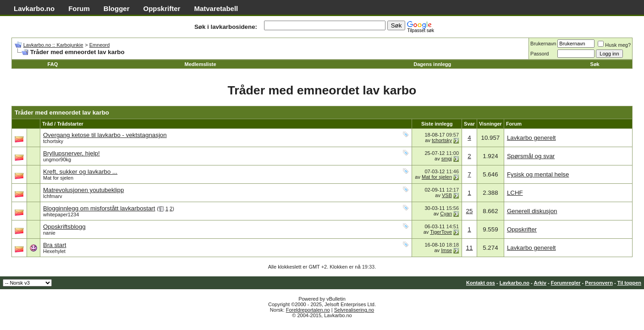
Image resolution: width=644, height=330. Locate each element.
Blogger (117, 8)
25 (470, 211)
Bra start (55, 245)
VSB (447, 195)
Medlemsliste (200, 64)
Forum (79, 8)
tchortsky (53, 141)
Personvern (599, 283)
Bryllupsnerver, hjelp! (72, 153)
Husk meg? (614, 45)
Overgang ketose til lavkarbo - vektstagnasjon (105, 135)
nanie (49, 233)
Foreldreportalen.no (308, 310)
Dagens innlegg (432, 64)
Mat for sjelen (58, 178)
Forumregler (566, 283)
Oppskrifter (162, 8)
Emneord (100, 45)
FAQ (53, 64)
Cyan (446, 214)
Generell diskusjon (532, 211)
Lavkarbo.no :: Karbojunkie (53, 45)
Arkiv (540, 283)
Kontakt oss (481, 283)
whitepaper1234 (61, 214)
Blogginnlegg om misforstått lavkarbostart (99, 208)
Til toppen (629, 283)
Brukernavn (543, 44)
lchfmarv (53, 196)
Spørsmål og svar (531, 156)
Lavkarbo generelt (531, 138)
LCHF (515, 193)
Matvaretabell (216, 8)
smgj (447, 159)
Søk (595, 64)
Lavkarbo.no (34, 8)
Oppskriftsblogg (64, 227)
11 (470, 248)
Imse (446, 250)
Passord (539, 54)
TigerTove (441, 232)
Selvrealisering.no (354, 310)
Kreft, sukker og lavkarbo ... (80, 172)
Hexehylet (54, 251)
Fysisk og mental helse (538, 174)
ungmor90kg (57, 159)
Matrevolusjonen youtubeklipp (83, 190)
